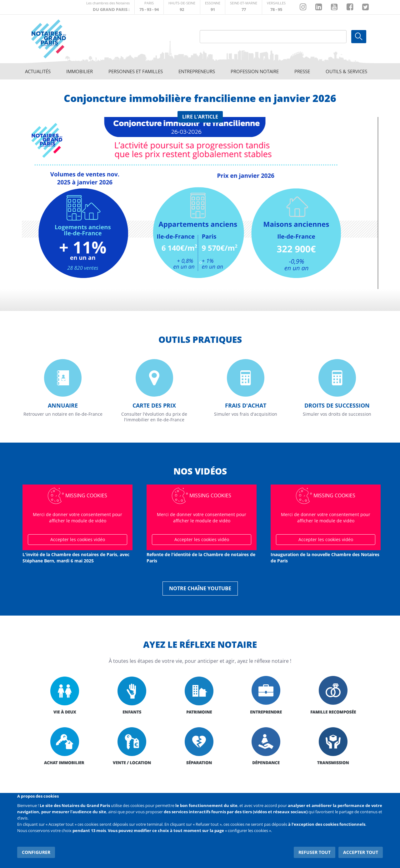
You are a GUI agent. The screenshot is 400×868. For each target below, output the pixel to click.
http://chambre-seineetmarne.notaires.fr (244, 7)
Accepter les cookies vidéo (78, 539)
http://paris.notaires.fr (149, 7)
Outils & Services (346, 71)
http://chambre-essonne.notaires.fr (213, 7)
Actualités (38, 71)
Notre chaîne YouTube (200, 588)
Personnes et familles (136, 71)
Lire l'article (200, 117)
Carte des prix (154, 405)
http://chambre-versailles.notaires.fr (276, 7)
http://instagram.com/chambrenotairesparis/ (303, 7)
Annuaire (63, 405)
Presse (302, 71)
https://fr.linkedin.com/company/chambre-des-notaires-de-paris (319, 7)
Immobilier (80, 71)
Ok (359, 37)
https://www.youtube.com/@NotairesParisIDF (334, 7)
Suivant (366, 199)
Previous (34, 199)
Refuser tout (315, 852)
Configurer (36, 852)
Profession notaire (255, 71)
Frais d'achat (246, 405)
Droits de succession (337, 405)
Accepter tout (361, 852)
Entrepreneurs (197, 71)
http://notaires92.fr (182, 7)
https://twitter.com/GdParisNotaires (365, 7)
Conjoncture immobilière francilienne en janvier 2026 (200, 98)
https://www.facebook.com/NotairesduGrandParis (350, 7)
